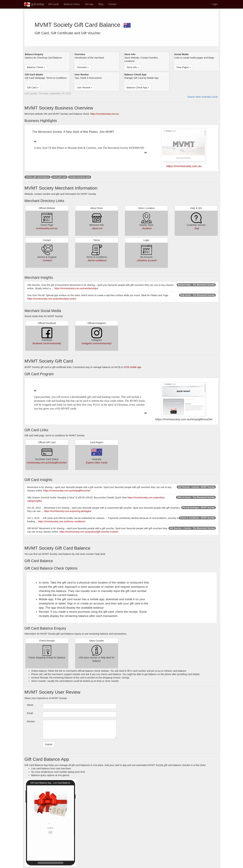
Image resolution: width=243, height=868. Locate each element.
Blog (101, 4)
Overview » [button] (83, 67)
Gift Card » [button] (33, 88)
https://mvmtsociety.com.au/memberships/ (76, 288)
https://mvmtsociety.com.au (105, 114)
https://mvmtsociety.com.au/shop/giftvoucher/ (67, 491)
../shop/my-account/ (146, 260)
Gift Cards (53, 4)
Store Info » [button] (133, 67)
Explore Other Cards (97, 463)
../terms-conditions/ (97, 260)
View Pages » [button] (184, 67)
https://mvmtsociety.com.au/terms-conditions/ (62, 521)
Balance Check (72, 4)
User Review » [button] (84, 88)
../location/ (146, 228)
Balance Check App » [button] (138, 88)
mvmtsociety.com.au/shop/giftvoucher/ (47, 463)
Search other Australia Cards (203, 97)
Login (215, 4)
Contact (112, 4)
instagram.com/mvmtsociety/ (97, 343)
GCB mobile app (133, 367)
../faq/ (196, 228)
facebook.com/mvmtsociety (47, 343)
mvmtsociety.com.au (47, 228)
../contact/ (47, 260)
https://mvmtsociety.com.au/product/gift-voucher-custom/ (89, 532)
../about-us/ (97, 228)
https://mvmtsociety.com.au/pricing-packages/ (68, 511)
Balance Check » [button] (36, 67)
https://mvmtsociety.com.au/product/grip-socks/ (52, 299)
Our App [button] (89, 4)
